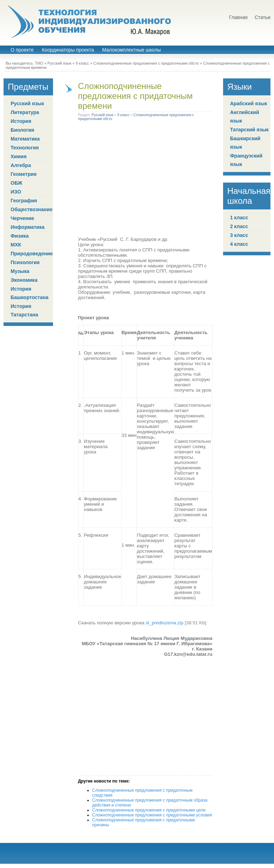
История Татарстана (24, 310)
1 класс (239, 218)
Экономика (24, 280)
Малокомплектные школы (132, 50)
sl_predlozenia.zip (165, 623)
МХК (16, 245)
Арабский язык (249, 103)
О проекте (22, 50)
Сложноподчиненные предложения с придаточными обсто (146, 63)
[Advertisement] (66, 180)
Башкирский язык (245, 143)
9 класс (82, 63)
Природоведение (32, 254)
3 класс (239, 235)
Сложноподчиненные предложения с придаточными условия (152, 815)
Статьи (263, 17)
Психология (25, 262)
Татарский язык (249, 130)
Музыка (20, 271)
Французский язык (246, 160)
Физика (20, 236)
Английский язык (245, 117)
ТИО (39, 63)
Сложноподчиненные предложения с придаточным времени (136, 96)
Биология (22, 130)
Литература (25, 112)
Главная (238, 17)
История (21, 121)
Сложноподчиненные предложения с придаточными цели (149, 810)
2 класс (239, 226)
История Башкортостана (30, 293)
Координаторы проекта (68, 50)
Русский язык (59, 63)
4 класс (239, 244)
